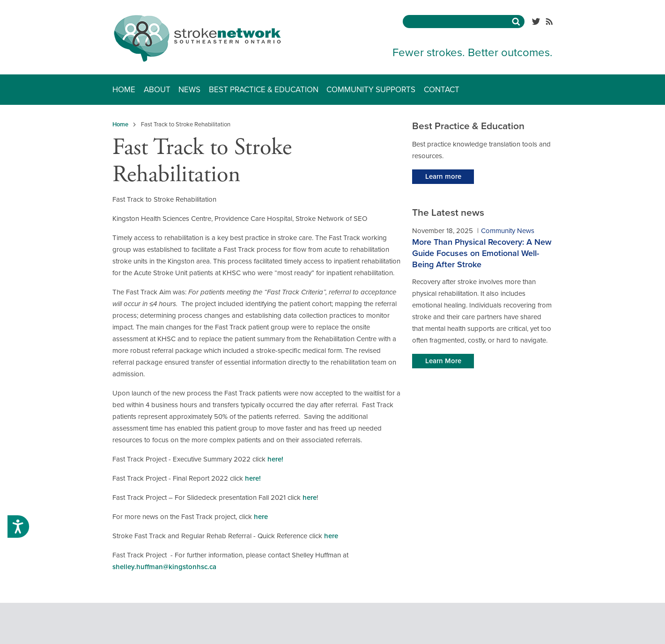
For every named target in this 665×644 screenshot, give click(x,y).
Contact (442, 90)
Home (124, 90)
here (310, 498)
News (189, 90)
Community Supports (371, 90)
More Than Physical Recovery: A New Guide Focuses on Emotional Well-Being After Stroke (482, 253)
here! (275, 459)
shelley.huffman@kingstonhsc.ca (164, 567)
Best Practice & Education (264, 90)
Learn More (443, 361)
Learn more (443, 176)
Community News (508, 231)
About (157, 90)
